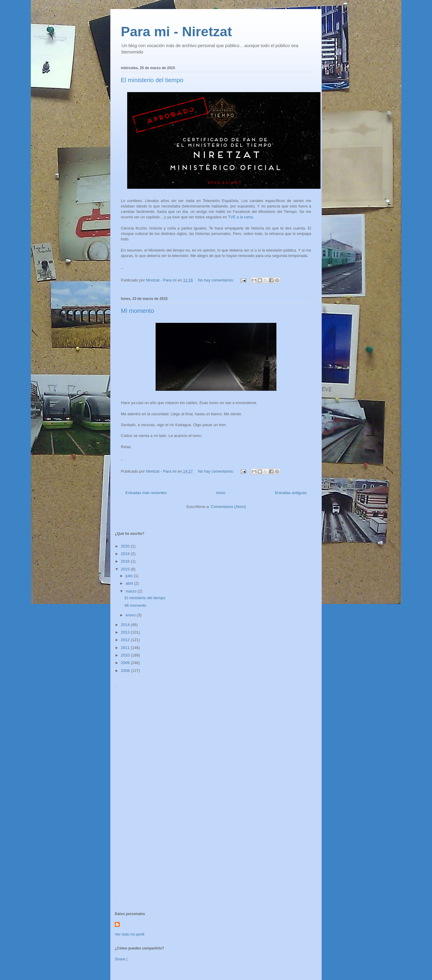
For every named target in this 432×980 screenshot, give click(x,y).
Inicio (221, 493)
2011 (126, 648)
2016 (126, 561)
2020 (126, 546)
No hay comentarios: (216, 280)
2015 (126, 569)
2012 (126, 640)
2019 (126, 554)
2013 (126, 632)
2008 (126, 671)
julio (130, 576)
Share (120, 959)
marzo (132, 591)
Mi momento (137, 311)
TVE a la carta (240, 217)
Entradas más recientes (146, 493)
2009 (126, 663)
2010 (126, 655)
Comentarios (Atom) (228, 507)
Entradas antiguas (291, 493)
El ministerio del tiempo (152, 80)
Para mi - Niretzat (176, 32)
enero (131, 615)
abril (130, 583)
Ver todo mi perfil (130, 934)
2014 (126, 625)
